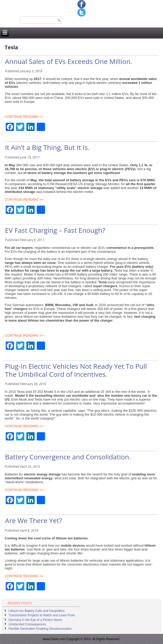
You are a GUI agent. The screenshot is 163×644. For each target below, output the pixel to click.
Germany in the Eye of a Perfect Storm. (36, 620)
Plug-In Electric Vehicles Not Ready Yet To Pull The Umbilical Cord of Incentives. (76, 370)
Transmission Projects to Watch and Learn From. (42, 615)
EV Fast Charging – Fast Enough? (55, 230)
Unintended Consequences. (28, 624)
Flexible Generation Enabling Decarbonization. (40, 629)
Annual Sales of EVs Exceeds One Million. (69, 61)
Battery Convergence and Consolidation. (68, 457)
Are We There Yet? (33, 520)
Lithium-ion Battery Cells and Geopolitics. (37, 611)
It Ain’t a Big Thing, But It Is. (47, 147)
